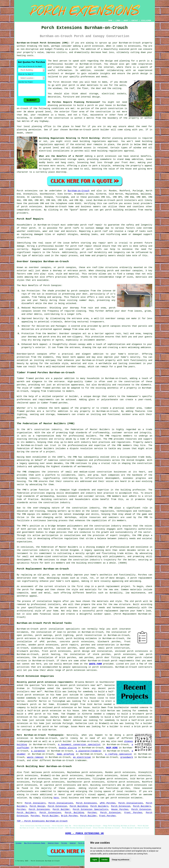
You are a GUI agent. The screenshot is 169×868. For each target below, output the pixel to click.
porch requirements (122, 661)
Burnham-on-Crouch (79, 191)
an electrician (82, 757)
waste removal (35, 757)
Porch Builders (99, 806)
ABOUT (126, 21)
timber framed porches (47, 388)
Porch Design (37, 806)
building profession (133, 490)
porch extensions (32, 207)
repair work (105, 243)
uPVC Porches (108, 803)
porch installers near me (84, 685)
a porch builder (62, 741)
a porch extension (93, 46)
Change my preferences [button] (120, 860)
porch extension (107, 156)
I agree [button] (95, 860)
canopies (42, 354)
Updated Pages (53, 843)
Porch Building (79, 806)
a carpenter (38, 751)
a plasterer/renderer (89, 751)
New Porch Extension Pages (35, 843)
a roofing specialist (118, 754)
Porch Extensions (86, 803)
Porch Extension (57, 806)
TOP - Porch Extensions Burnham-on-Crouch (42, 821)
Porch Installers (35, 803)
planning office (41, 126)
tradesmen (81, 760)
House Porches (120, 809)
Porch (20, 191)
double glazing (68, 748)
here (56, 798)
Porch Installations (61, 803)
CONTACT (135, 21)
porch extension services (81, 670)
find (26, 772)
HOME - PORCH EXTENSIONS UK (84, 833)
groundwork (127, 757)
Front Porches (133, 813)
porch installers (127, 200)
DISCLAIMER (146, 21)
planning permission (60, 105)
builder (69, 64)
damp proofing (65, 754)
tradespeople (24, 741)
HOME (110, 21)
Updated (73, 843)
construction (42, 429)
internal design (90, 97)
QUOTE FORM (95, 664)
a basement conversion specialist (79, 745)
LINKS (118, 21)
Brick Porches (69, 816)
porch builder (101, 130)
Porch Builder (61, 809)
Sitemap (19, 843)
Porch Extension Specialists (90, 809)
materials (93, 85)
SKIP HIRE (112, 748)
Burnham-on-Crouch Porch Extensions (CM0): (43, 43)
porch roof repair (91, 225)
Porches (21, 809)
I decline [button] (104, 860)
